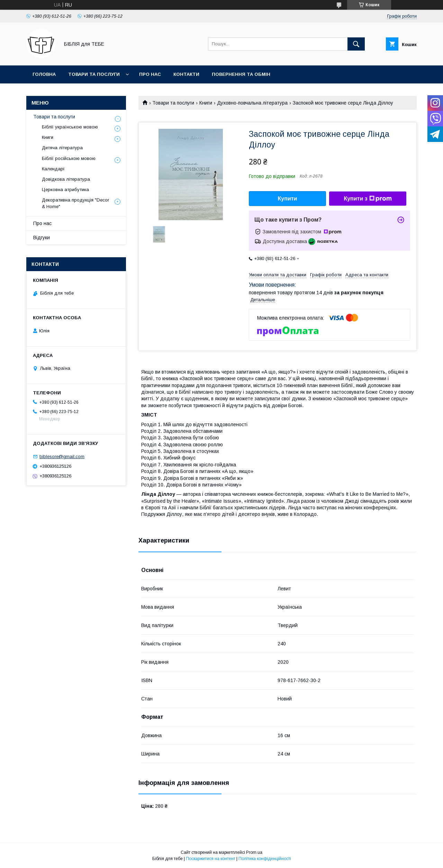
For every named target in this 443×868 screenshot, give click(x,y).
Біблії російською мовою (69, 158)
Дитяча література (62, 148)
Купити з (368, 199)
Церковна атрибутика (65, 190)
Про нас (150, 74)
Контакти (186, 74)
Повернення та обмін (241, 74)
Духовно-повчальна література (252, 103)
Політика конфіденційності (265, 859)
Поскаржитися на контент (211, 859)
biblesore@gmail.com (62, 457)
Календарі (53, 169)
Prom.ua (254, 852)
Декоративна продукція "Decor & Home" (75, 203)
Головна (44, 74)
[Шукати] (356, 44)
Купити (288, 199)
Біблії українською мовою (70, 127)
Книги (206, 103)
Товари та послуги (94, 74)
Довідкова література (66, 179)
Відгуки (42, 238)
